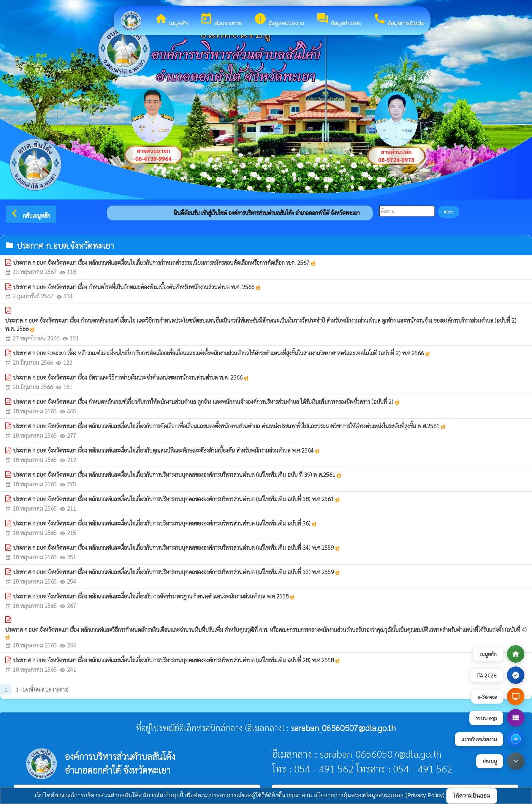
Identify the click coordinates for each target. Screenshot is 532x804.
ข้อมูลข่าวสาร (339, 20)
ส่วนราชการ (221, 20)
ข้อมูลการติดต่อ (399, 20)
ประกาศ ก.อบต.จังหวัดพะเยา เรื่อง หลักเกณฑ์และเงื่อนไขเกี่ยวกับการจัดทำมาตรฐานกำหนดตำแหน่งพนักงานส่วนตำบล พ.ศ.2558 (154, 596)
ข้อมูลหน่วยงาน (279, 20)
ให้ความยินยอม (472, 795)
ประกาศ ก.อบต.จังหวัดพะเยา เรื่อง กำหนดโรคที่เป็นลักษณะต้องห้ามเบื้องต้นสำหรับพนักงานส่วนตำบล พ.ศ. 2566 (137, 287)
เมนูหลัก (171, 20)
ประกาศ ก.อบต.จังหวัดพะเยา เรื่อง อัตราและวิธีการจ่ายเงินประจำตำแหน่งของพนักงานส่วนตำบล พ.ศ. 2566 (131, 377)
